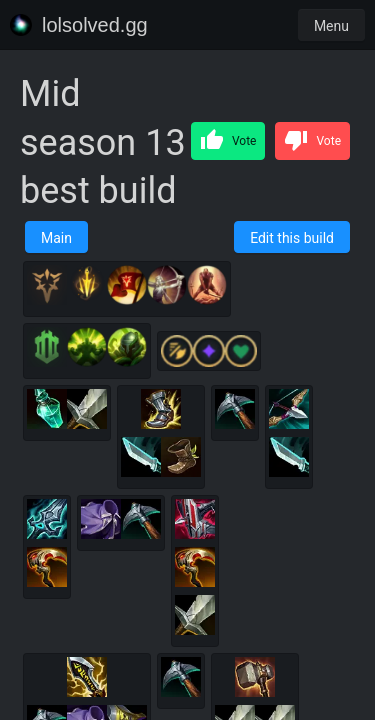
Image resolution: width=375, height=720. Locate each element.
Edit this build (292, 238)
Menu (331, 26)
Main (56, 238)
